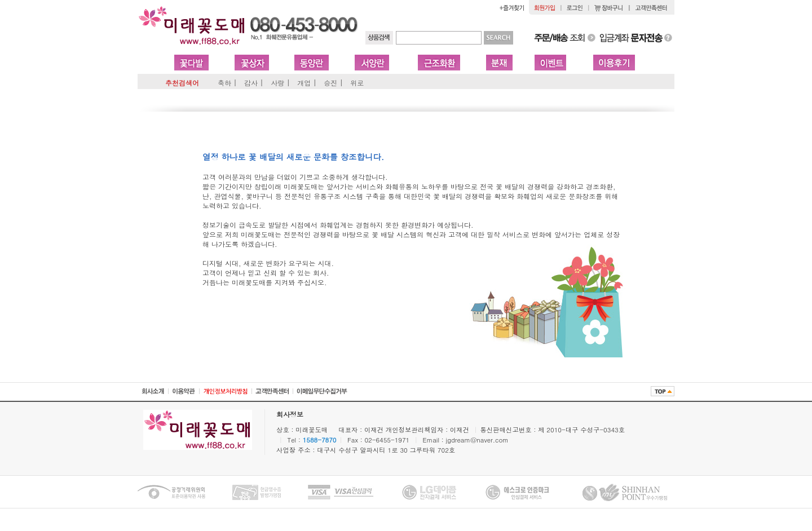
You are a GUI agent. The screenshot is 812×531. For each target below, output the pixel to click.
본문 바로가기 (0, 0)
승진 (330, 83)
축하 (224, 83)
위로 (357, 83)
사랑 (277, 83)
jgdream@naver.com (477, 440)
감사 (251, 83)
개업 (304, 83)
